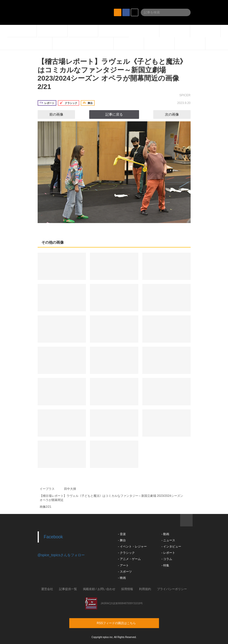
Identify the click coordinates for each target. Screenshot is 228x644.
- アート (123, 565)
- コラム (167, 559)
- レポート (168, 553)
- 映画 (122, 578)
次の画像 (176, 114)
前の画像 (52, 114)
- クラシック (126, 553)
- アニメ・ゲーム (129, 559)
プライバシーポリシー (172, 589)
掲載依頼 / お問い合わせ (99, 589)
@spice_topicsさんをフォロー (61, 555)
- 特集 (165, 565)
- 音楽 (122, 534)
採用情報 (127, 589)
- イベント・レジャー (132, 547)
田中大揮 (70, 489)
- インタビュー (171, 547)
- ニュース (168, 540)
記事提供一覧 (68, 589)
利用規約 (145, 589)
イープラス (47, 489)
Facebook (53, 537)
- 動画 (165, 534)
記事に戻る (114, 114)
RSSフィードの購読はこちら (124, 623)
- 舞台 (122, 540)
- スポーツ (125, 572)
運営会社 (47, 589)
